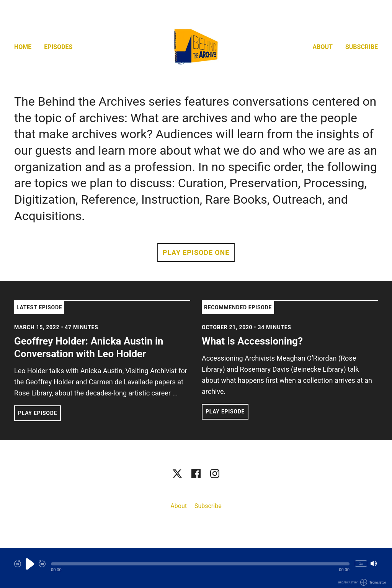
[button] (200, 564)
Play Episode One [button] (196, 252)
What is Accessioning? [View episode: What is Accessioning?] (252, 341)
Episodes (58, 47)
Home (23, 47)
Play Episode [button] (38, 413)
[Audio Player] (196, 568)
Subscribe (362, 47)
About (323, 47)
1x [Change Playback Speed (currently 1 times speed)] (361, 563)
